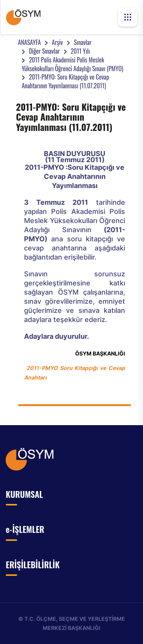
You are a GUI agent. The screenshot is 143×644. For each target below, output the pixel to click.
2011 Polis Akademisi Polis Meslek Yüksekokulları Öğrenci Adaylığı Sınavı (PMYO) (72, 64)
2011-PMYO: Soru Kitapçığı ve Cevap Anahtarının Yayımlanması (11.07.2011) (65, 81)
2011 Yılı (80, 51)
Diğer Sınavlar (44, 51)
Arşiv (57, 42)
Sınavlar (83, 42)
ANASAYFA (29, 42)
